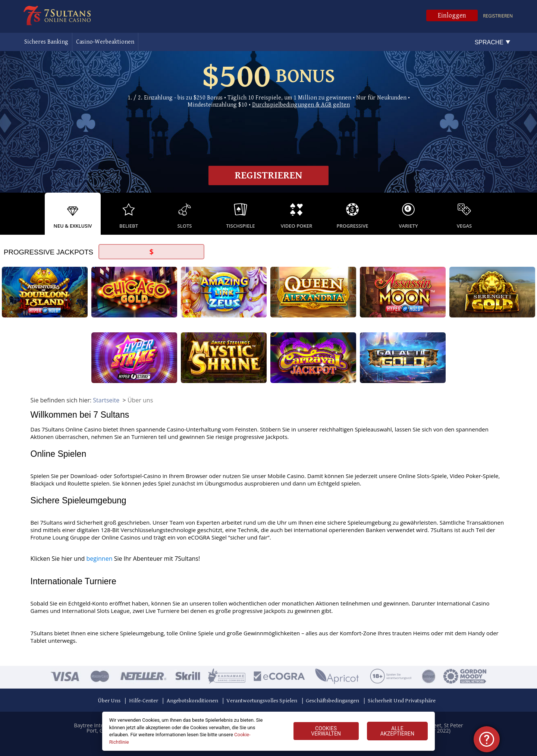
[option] (73, 214)
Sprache (489, 42)
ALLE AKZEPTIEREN (397, 731)
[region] (269, 731)
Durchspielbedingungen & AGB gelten (301, 105)
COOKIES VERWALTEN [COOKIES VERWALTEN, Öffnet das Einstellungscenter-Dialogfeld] (326, 731)
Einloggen (452, 15)
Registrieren (498, 16)
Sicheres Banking (46, 42)
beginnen (100, 559)
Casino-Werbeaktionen (105, 42)
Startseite (106, 400)
